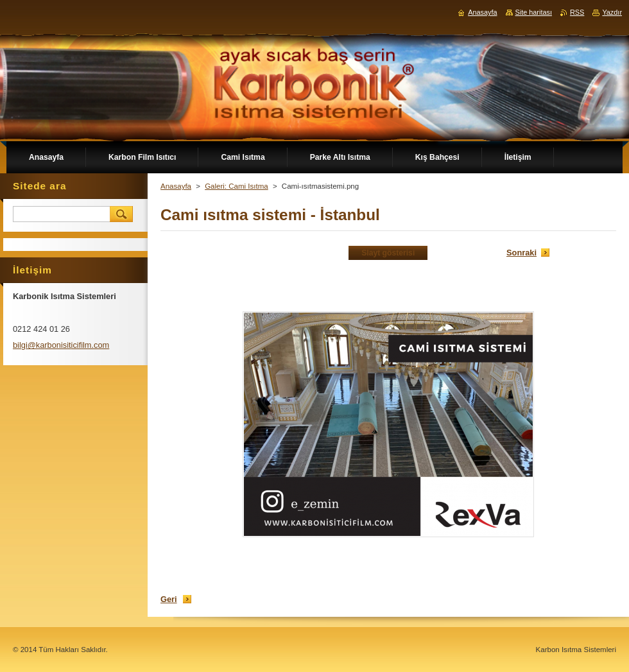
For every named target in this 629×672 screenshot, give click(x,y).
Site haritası (534, 12)
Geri (169, 599)
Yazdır (612, 12)
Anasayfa (176, 186)
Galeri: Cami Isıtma (237, 186)
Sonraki (521, 253)
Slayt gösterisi (388, 253)
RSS (577, 12)
